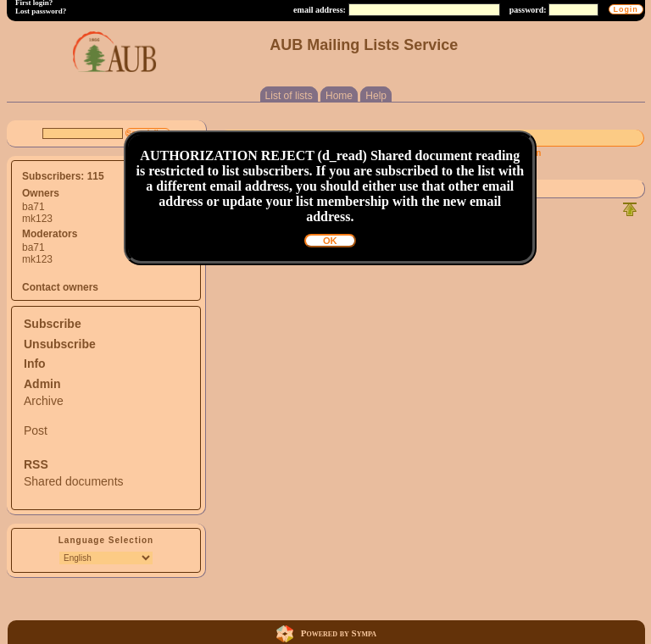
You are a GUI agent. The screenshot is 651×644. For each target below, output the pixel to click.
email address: (320, 10)
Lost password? (41, 11)
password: (528, 10)
